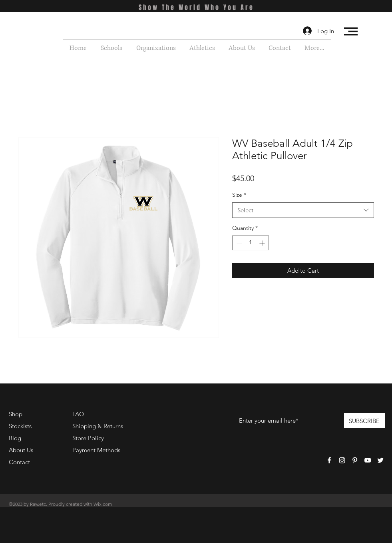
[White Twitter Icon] (380, 460)
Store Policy (88, 438)
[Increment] (263, 243)
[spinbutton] (251, 243)
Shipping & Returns (98, 426)
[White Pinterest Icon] (355, 460)
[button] (351, 31)
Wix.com (103, 504)
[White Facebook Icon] (329, 460)
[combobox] (303, 210)
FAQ (78, 414)
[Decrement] (238, 243)
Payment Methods (97, 450)
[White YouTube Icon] (368, 460)
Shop (16, 414)
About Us (21, 450)
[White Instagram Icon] (342, 460)
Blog (15, 438)
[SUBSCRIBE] (364, 421)
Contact (19, 462)
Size (239, 195)
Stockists (20, 426)
